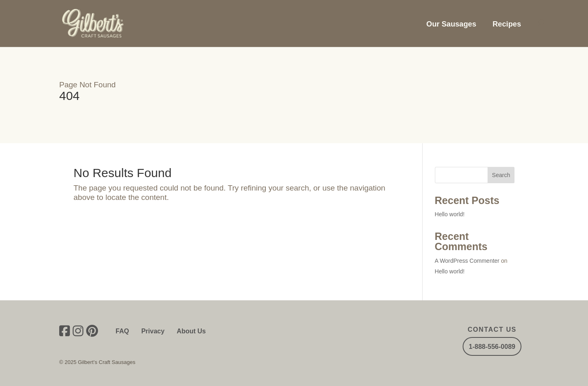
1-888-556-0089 (492, 347)
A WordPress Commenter (467, 261)
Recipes (507, 24)
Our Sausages (451, 24)
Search (501, 175)
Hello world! (450, 214)
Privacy (153, 331)
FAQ (122, 331)
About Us (191, 331)
